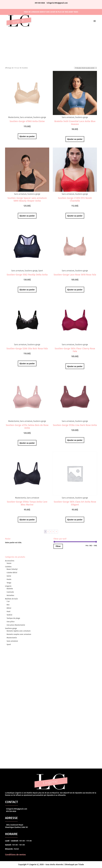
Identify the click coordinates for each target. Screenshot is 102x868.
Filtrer (58, 546)
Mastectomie (14, 117)
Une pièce (11, 622)
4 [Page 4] (53, 532)
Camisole (10, 592)
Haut (8, 611)
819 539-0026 (40, 3)
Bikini (9, 608)
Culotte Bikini (12, 573)
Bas (8, 605)
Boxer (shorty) (12, 569)
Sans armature (26, 117)
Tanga (9, 583)
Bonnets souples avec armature (19, 634)
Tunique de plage (13, 618)
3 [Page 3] (51, 532)
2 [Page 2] (48, 532)
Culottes (8, 567)
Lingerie (8, 586)
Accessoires (10, 561)
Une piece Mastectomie (16, 625)
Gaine (9, 576)
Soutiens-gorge (40, 117)
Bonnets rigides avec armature (19, 631)
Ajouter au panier (27, 136)
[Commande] (85, 68)
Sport (41, 271)
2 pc (8, 601)
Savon (9, 563)
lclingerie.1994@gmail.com (57, 3)
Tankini (9, 615)
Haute (9, 579)
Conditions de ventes (15, 855)
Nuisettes (10, 595)
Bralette (10, 589)
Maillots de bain (11, 599)
